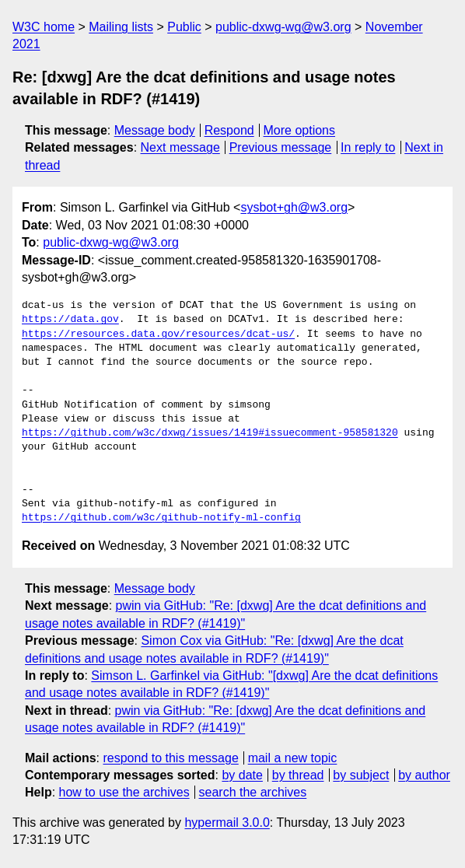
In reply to (368, 147)
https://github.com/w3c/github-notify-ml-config (161, 518)
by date (242, 775)
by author (424, 775)
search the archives (253, 792)
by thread (298, 775)
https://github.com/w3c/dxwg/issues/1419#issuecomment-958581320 (210, 433)
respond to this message (170, 758)
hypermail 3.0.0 (227, 822)
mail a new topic (293, 758)
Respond (229, 130)
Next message (180, 147)
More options (300, 130)
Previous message (281, 147)
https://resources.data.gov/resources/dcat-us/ (158, 334)
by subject (361, 775)
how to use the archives (124, 792)
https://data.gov (70, 320)
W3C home (44, 27)
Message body (155, 130)
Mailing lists (121, 27)
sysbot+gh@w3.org (294, 207)
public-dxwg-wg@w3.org (283, 27)
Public (184, 27)
